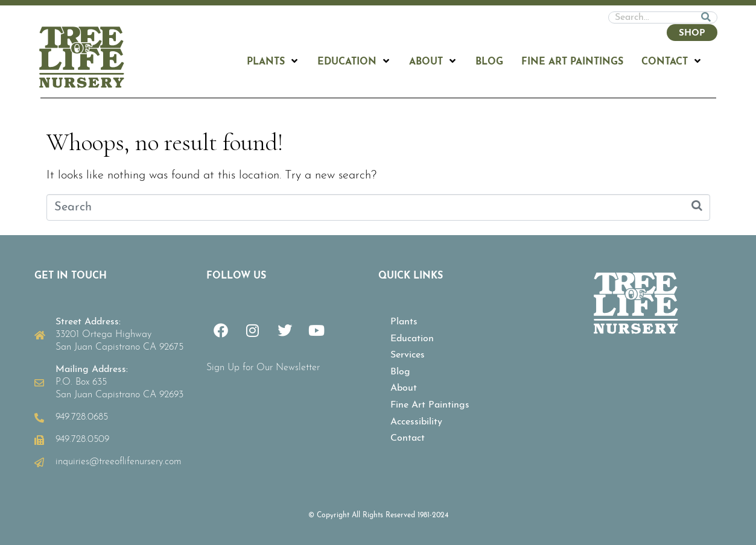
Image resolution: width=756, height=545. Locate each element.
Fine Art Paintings (430, 405)
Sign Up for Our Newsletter (263, 368)
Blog (400, 372)
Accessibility (416, 422)
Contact (408, 438)
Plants (404, 322)
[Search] (706, 17)
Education (412, 339)
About (404, 388)
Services (408, 355)
